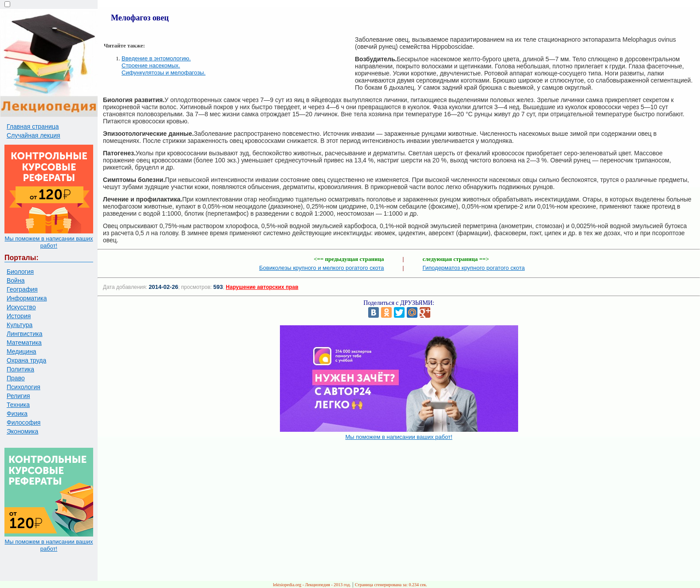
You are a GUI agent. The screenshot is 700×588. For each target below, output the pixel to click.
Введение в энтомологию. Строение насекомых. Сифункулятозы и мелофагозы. (163, 65)
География (22, 289)
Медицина (22, 351)
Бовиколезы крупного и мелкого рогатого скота (321, 268)
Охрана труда (26, 360)
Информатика (27, 298)
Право (16, 378)
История (19, 316)
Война (16, 280)
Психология (24, 387)
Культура (20, 325)
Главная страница (33, 126)
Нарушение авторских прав (262, 287)
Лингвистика (25, 334)
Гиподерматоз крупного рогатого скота (474, 268)
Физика (17, 414)
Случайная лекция (33, 135)
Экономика (22, 431)
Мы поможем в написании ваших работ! (49, 242)
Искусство (21, 307)
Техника (18, 405)
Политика (20, 369)
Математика (24, 343)
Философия (24, 422)
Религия (18, 396)
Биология (20, 272)
